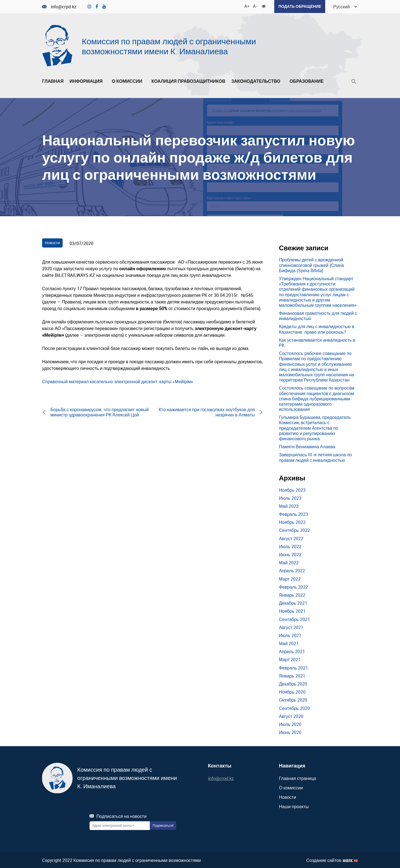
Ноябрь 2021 (292, 611)
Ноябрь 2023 (292, 490)
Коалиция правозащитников (189, 81)
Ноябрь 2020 (292, 691)
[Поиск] (354, 82)
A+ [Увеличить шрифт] (245, 6)
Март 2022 (290, 578)
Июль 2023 (290, 498)
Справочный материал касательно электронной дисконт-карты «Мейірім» (118, 381)
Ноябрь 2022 (292, 522)
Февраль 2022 (293, 586)
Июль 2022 (290, 546)
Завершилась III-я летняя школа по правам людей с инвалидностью (315, 457)
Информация (88, 81)
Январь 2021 (292, 675)
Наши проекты (294, 806)
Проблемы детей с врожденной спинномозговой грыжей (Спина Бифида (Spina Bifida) (311, 265)
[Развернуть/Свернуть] (104, 82)
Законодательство (257, 81)
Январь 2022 (292, 594)
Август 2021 (291, 627)
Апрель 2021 (292, 651)
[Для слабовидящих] (262, 6)
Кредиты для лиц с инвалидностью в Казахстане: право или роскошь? (316, 329)
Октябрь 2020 (293, 700)
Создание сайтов (324, 860)
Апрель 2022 (292, 570)
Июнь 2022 (290, 554)
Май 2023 (289, 506)
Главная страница (298, 778)
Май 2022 (289, 562)
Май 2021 (289, 643)
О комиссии (129, 81)
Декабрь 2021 (293, 602)
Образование (308, 81)
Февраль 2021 (293, 667)
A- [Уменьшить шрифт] (254, 6)
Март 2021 (290, 659)
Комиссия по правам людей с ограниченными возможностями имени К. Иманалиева (169, 46)
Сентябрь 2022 (294, 530)
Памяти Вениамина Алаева (307, 446)
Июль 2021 (290, 635)
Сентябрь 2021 (294, 619)
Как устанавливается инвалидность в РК (317, 342)
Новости (52, 242)
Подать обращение (298, 6)
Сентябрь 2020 (294, 708)
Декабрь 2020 (293, 683)
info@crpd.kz (59, 7)
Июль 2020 (290, 724)
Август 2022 (291, 538)
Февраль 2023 (293, 514)
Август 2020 (291, 716)
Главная (53, 81)
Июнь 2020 (290, 732)
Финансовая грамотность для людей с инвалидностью (318, 315)
